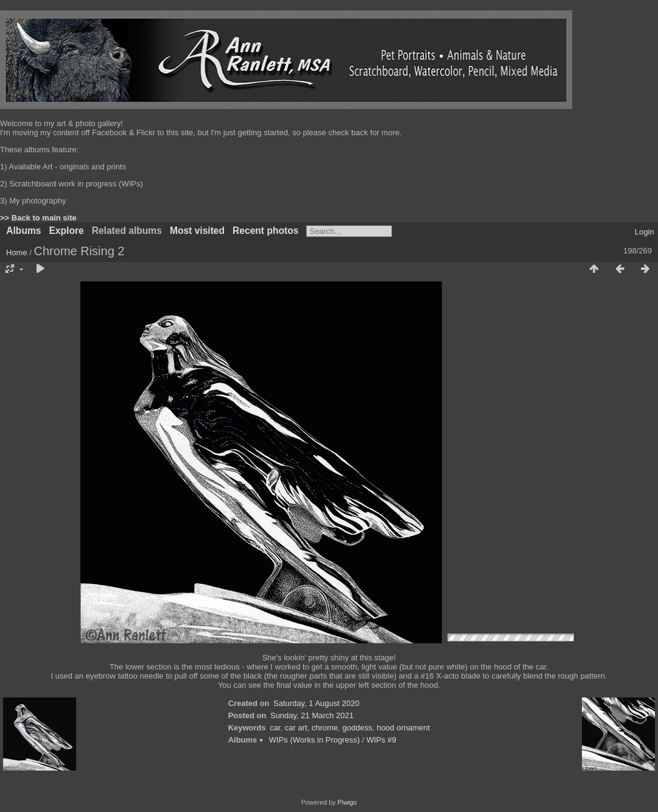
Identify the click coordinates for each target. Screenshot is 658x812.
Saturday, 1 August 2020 (316, 703)
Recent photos (265, 231)
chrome (325, 728)
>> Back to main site (38, 218)
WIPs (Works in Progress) (314, 740)
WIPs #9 (381, 740)
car (275, 728)
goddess (358, 728)
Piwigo (348, 802)
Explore (66, 231)
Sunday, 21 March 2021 (312, 715)
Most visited (197, 231)
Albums (23, 231)
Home (17, 252)
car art (296, 728)
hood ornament (403, 728)
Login (645, 232)
